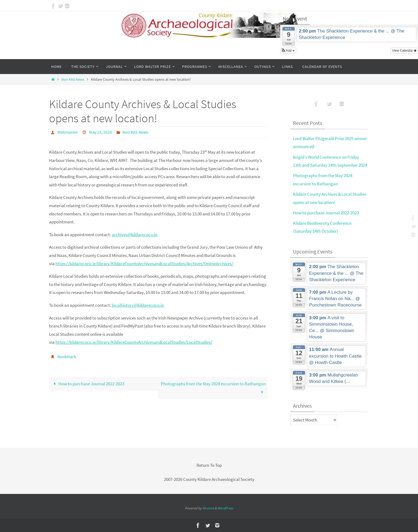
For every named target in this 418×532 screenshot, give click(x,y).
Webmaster (68, 132)
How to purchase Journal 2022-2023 (88, 384)
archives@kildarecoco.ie (134, 235)
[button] (288, 51)
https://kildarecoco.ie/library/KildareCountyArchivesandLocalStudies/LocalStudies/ (134, 342)
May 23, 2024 (100, 132)
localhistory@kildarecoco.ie (138, 305)
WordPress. (226, 508)
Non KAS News (73, 79)
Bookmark (67, 357)
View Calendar (404, 51)
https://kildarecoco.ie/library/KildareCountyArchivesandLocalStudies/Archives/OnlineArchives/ (144, 264)
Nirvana (208, 508)
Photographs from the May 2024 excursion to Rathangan (213, 388)
